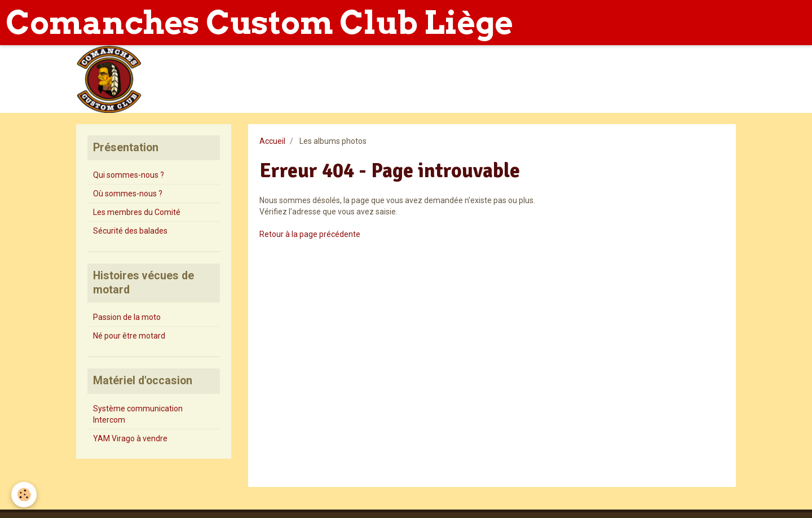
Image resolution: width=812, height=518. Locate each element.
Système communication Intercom (138, 414)
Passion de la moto (127, 317)
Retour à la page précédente (310, 234)
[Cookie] (24, 495)
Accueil (272, 141)
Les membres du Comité (137, 212)
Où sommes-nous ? (128, 194)
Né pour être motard (129, 336)
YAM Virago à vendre (130, 438)
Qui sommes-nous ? (129, 175)
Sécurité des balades (130, 231)
